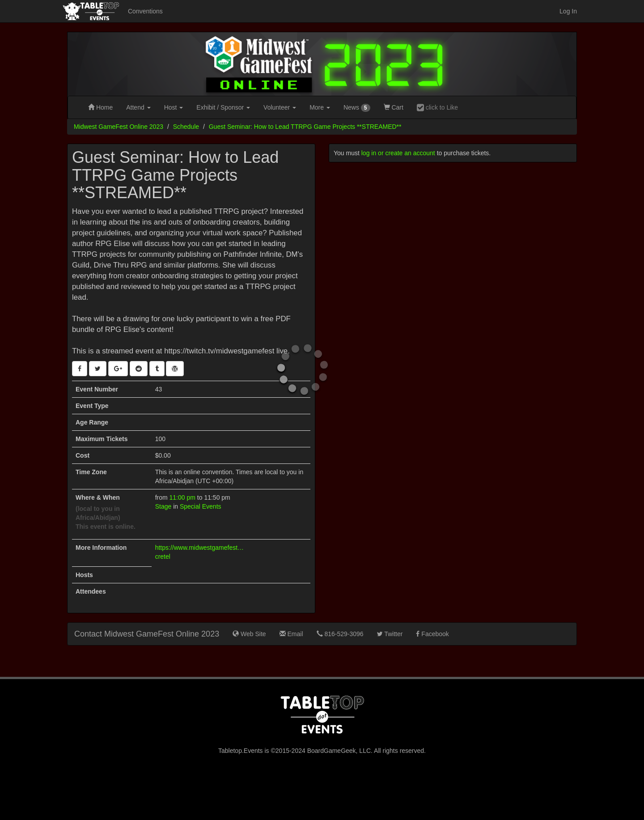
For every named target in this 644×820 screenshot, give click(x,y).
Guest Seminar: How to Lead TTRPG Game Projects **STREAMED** (305, 127)
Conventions (145, 11)
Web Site (249, 634)
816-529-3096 (340, 634)
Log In (568, 11)
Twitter (390, 634)
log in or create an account (398, 153)
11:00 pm (183, 497)
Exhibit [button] (223, 107)
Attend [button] (138, 107)
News (357, 108)
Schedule (186, 127)
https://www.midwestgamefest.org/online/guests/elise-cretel (200, 552)
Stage (163, 506)
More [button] (320, 107)
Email (291, 634)
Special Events (201, 506)
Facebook (432, 634)
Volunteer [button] (280, 107)
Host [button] (174, 107)
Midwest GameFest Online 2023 (119, 127)
